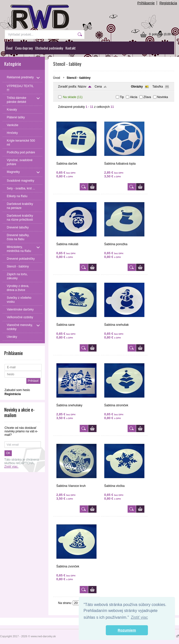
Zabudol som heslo (17, 390)
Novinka (163, 97)
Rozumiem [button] (127, 630)
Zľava (147, 97)
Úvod (9, 48)
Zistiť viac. (11, 467)
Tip (122, 97)
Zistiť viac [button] (139, 617)
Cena (98, 87)
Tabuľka (158, 87)
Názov (82, 87)
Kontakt (71, 48)
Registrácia (168, 3)
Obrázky (137, 87)
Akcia (133, 97)
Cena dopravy (24, 48)
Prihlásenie (146, 3)
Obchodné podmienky (49, 48)
